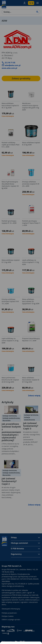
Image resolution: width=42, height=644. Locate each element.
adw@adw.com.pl (11, 65)
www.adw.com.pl (9, 68)
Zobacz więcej (34, 396)
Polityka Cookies (8, 616)
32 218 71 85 (8, 63)
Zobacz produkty (21, 78)
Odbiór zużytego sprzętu (11, 619)
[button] (25, 3)
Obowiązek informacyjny (11, 609)
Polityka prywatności (9, 613)
